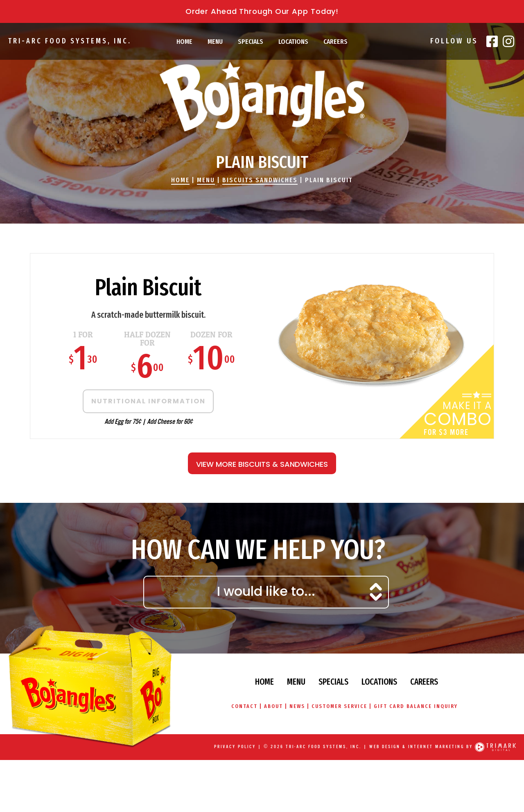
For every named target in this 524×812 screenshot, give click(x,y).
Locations (293, 42)
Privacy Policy (235, 747)
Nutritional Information (143, 401)
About (272, 706)
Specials (251, 42)
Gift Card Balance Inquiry (418, 706)
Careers (335, 42)
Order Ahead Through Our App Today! (262, 11)
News (297, 706)
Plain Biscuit (329, 180)
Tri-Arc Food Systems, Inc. (68, 41)
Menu (215, 42)
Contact (242, 706)
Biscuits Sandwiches (260, 180)
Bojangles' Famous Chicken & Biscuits (262, 96)
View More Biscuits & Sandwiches (262, 464)
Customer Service (340, 706)
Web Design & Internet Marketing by (421, 747)
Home (184, 42)
